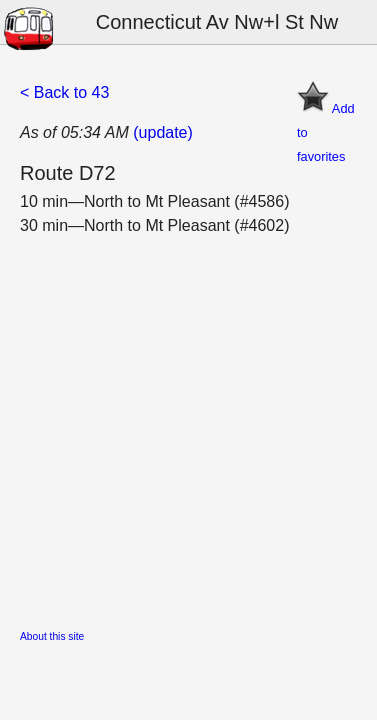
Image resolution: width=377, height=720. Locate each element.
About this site (52, 636)
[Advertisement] (188, 426)
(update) (163, 132)
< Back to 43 (64, 92)
